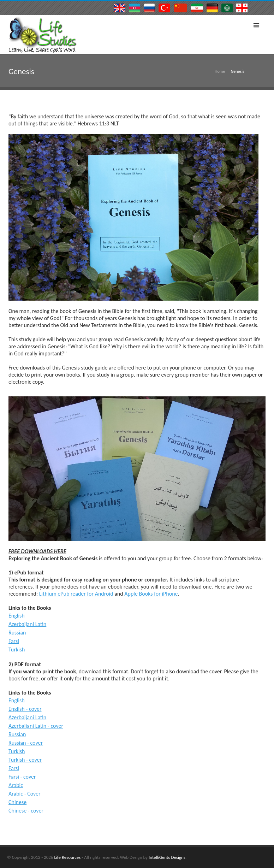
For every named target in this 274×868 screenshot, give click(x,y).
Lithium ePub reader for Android (76, 594)
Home (220, 71)
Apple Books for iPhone (151, 594)
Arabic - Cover (25, 794)
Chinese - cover (26, 811)
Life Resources (67, 857)
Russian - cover (26, 743)
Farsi (14, 641)
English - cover (25, 709)
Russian (17, 633)
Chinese (17, 802)
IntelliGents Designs (167, 857)
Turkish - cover (25, 760)
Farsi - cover (22, 777)
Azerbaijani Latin (27, 624)
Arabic (16, 785)
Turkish (17, 649)
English (17, 616)
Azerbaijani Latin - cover (36, 726)
